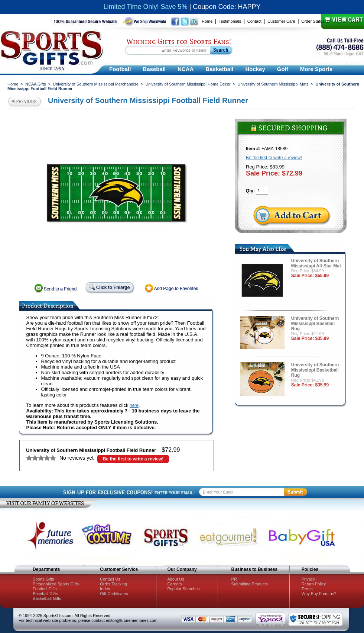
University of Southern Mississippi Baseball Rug (315, 324)
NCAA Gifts (36, 84)
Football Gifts (45, 589)
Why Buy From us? (319, 594)
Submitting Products (250, 584)
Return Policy (314, 584)
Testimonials (230, 21)
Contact (254, 21)
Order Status (313, 21)
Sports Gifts (43, 579)
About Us (175, 579)
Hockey (255, 69)
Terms (307, 589)
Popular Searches (183, 589)
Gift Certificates (114, 594)
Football (120, 69)
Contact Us (110, 579)
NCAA (186, 69)
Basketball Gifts (47, 598)
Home (207, 21)
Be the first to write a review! (133, 459)
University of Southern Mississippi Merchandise (95, 84)
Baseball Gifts (45, 594)
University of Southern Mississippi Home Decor (188, 84)
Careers (174, 584)
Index (105, 589)
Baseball (154, 69)
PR (234, 579)
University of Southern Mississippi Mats (273, 84)
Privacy (308, 579)
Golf (283, 69)
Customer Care (281, 21)
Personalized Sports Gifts (56, 584)
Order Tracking (113, 584)
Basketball (219, 69)
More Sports (316, 69)
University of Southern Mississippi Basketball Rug (315, 370)
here (134, 405)
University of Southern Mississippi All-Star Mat (316, 263)
